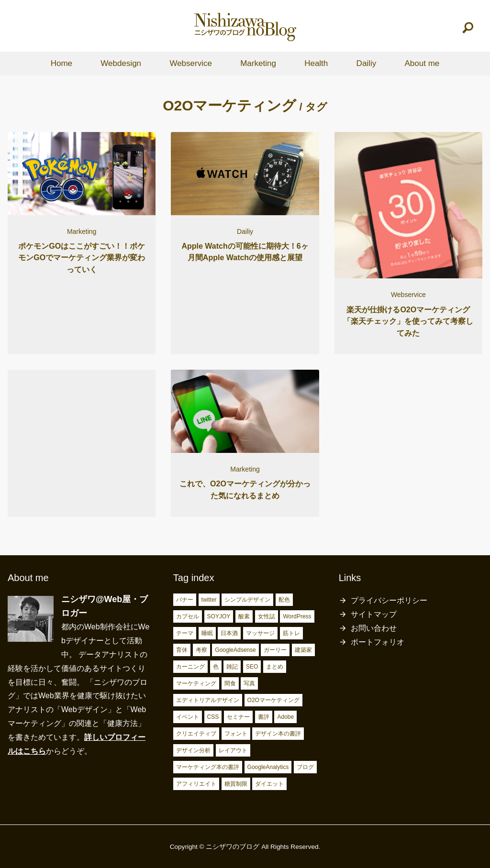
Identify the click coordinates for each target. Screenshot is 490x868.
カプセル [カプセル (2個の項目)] (188, 616)
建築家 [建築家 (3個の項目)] (303, 650)
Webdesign (121, 63)
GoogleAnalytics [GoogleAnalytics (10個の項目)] (268, 767)
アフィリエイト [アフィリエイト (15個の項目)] (196, 784)
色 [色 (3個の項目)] (216, 667)
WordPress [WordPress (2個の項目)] (297, 616)
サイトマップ (374, 614)
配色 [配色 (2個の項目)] (284, 600)
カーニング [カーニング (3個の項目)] (190, 667)
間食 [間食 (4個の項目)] (230, 683)
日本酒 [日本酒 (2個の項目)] (229, 633)
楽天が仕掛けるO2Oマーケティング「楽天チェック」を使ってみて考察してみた (408, 321)
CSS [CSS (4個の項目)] (213, 717)
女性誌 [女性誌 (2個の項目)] (267, 616)
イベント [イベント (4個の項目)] (188, 717)
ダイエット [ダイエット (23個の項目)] (269, 784)
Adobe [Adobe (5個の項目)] (285, 717)
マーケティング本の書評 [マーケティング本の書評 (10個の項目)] (208, 767)
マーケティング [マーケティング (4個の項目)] (196, 683)
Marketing (258, 63)
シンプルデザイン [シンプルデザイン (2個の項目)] (247, 600)
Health (316, 63)
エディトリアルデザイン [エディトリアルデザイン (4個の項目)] (208, 700)
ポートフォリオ (378, 642)
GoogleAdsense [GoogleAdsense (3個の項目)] (235, 650)
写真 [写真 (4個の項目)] (249, 683)
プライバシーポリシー (389, 600)
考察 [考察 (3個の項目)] (201, 650)
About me (422, 63)
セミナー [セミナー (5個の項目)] (238, 717)
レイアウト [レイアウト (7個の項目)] (233, 750)
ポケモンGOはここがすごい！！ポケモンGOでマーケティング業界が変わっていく (82, 258)
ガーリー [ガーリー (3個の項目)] (275, 650)
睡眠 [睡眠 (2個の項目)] (207, 633)
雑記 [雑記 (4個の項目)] (232, 667)
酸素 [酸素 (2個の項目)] (244, 616)
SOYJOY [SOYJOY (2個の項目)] (219, 616)
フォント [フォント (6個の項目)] (236, 734)
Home (61, 63)
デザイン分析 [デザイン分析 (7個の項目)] (193, 750)
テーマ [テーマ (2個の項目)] (185, 633)
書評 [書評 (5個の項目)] (264, 717)
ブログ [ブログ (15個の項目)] (305, 767)
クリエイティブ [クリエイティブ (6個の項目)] (196, 734)
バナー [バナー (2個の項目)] (185, 600)
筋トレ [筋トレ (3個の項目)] (291, 633)
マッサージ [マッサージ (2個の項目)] (260, 633)
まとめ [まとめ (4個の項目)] (275, 667)
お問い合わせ (374, 628)
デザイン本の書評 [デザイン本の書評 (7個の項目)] (278, 734)
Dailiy (367, 63)
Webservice (191, 63)
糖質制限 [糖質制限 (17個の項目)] (236, 784)
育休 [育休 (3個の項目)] (182, 650)
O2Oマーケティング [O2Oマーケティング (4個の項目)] (273, 700)
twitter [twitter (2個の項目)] (209, 600)
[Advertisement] (82, 438)
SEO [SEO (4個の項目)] (252, 667)
